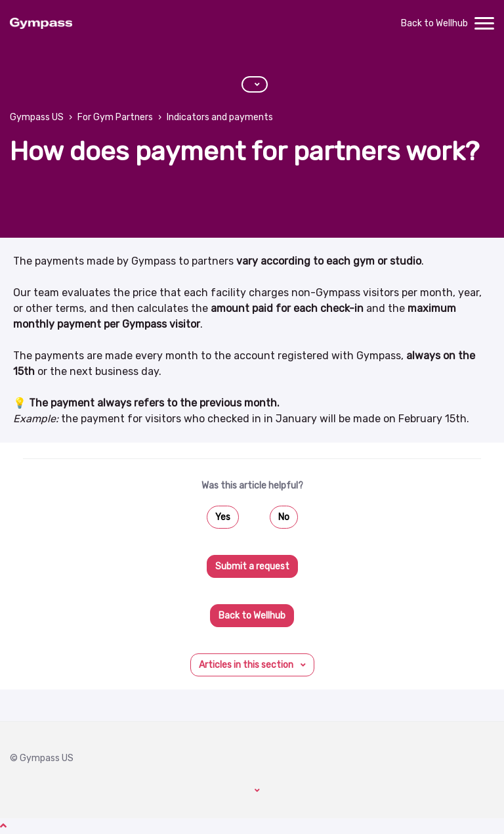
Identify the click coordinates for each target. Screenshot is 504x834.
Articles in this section (247, 665)
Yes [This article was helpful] (223, 517)
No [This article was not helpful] (284, 517)
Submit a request (252, 566)
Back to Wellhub (434, 23)
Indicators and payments (220, 117)
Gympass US (37, 117)
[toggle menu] (484, 24)
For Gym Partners (115, 117)
